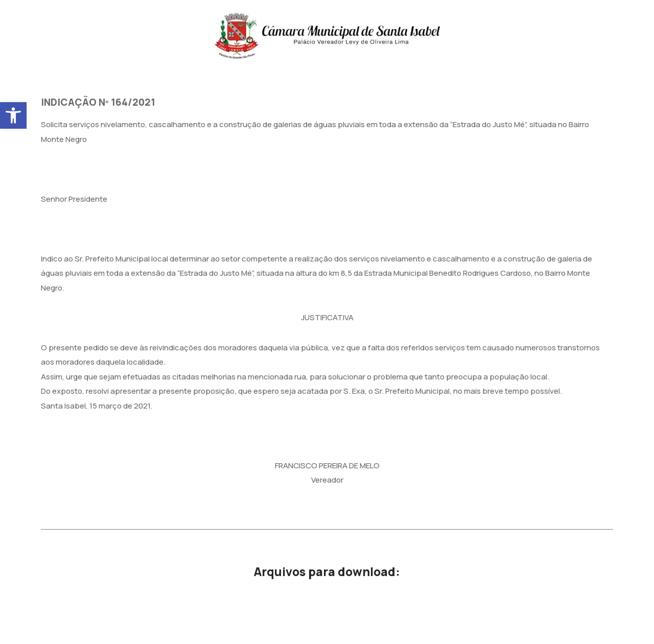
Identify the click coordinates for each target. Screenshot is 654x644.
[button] (13, 115)
